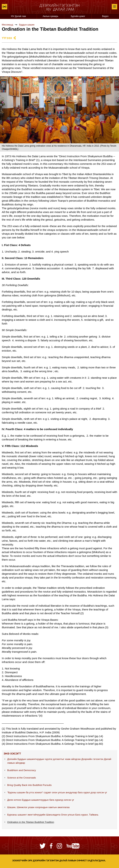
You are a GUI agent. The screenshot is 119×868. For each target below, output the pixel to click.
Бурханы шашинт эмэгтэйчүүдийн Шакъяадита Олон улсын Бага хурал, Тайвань (53, 815)
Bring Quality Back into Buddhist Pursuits (29, 785)
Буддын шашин (27, 25)
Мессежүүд (7, 25)
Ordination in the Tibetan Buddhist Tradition (31, 822)
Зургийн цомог (78, 16)
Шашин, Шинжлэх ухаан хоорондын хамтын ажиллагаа (38, 807)
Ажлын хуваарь (50, 16)
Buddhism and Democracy (22, 770)
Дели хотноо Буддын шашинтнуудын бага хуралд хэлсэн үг (41, 800)
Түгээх (7, 38)
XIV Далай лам (18, 16)
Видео (105, 16)
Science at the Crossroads (22, 778)
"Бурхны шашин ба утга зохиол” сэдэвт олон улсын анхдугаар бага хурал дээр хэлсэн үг (57, 792)
